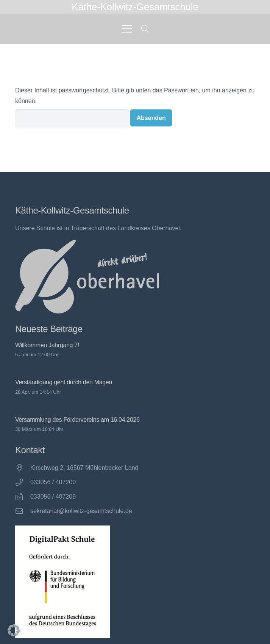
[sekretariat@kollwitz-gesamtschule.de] (23, 511)
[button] (127, 29)
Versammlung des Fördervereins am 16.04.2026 (77, 420)
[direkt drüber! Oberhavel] (87, 277)
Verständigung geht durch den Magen (64, 383)
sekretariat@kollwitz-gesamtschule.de (81, 511)
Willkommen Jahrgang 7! (47, 345)
